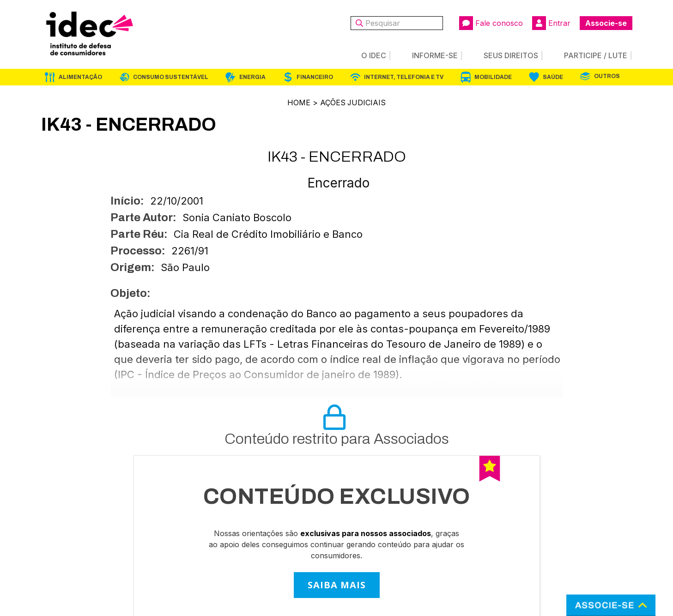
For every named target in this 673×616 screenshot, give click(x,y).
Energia (252, 77)
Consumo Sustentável (171, 77)
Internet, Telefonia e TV (404, 77)
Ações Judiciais (353, 103)
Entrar (551, 23)
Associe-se (606, 23)
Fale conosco (491, 23)
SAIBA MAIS (337, 584)
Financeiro (315, 77)
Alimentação (80, 77)
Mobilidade (493, 77)
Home (298, 103)
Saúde (553, 77)
